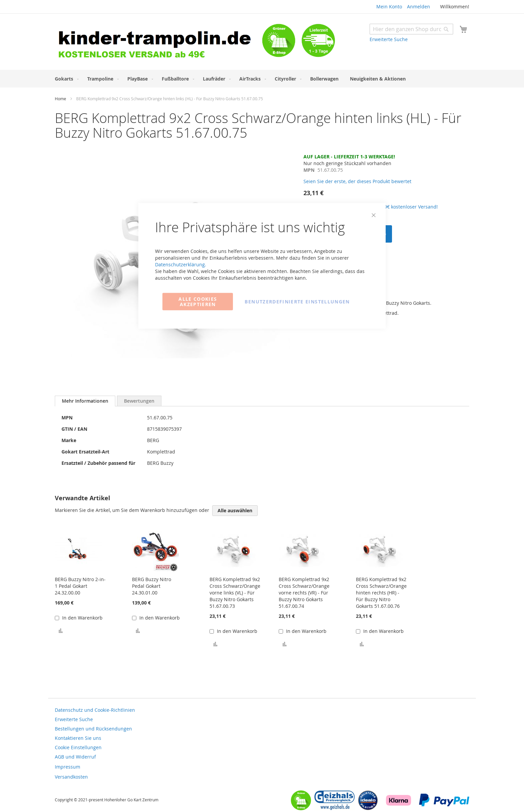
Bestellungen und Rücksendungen (93, 729)
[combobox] (411, 29)
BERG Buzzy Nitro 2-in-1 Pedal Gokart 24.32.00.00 (80, 586)
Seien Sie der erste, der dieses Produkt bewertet (357, 181)
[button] (61, 630)
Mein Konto (389, 7)
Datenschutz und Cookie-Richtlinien (95, 710)
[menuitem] (65, 79)
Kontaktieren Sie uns (78, 738)
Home (60, 99)
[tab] (85, 401)
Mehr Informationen (85, 401)
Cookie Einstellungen (78, 747)
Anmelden (419, 7)
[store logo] (158, 43)
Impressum (68, 767)
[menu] (262, 79)
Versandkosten (71, 777)
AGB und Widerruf (75, 757)
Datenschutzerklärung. (181, 264)
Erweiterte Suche (389, 39)
